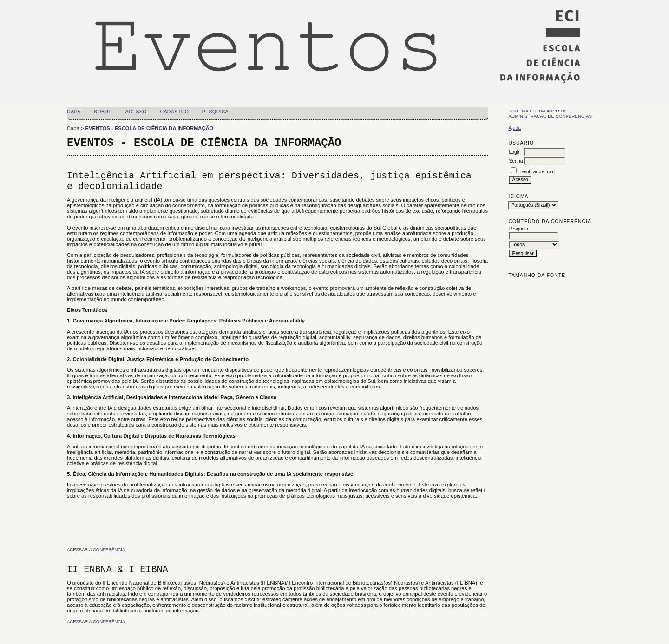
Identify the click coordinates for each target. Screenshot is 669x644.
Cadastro (174, 112)
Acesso (136, 112)
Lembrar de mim (537, 172)
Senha (516, 161)
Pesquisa (215, 112)
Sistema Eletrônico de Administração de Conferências (550, 113)
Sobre (103, 112)
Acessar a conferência (96, 549)
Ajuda (515, 128)
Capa (74, 112)
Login (515, 152)
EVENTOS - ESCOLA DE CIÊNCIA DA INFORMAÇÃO (150, 128)
